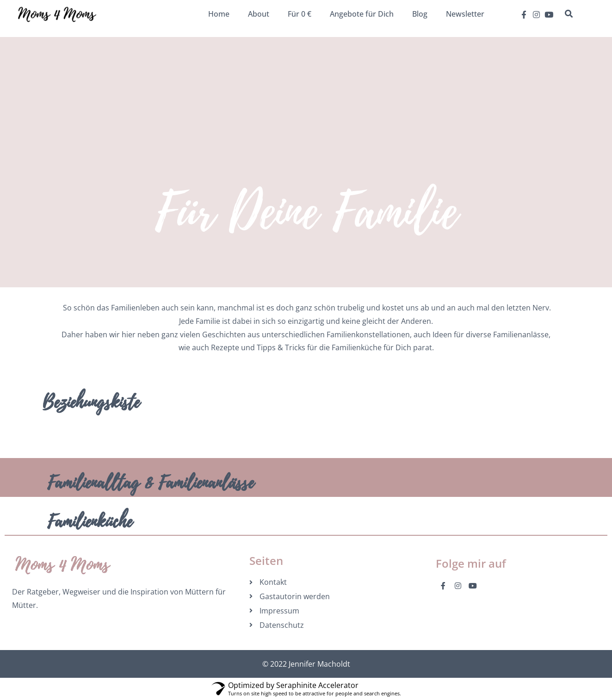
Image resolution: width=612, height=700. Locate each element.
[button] (569, 14)
